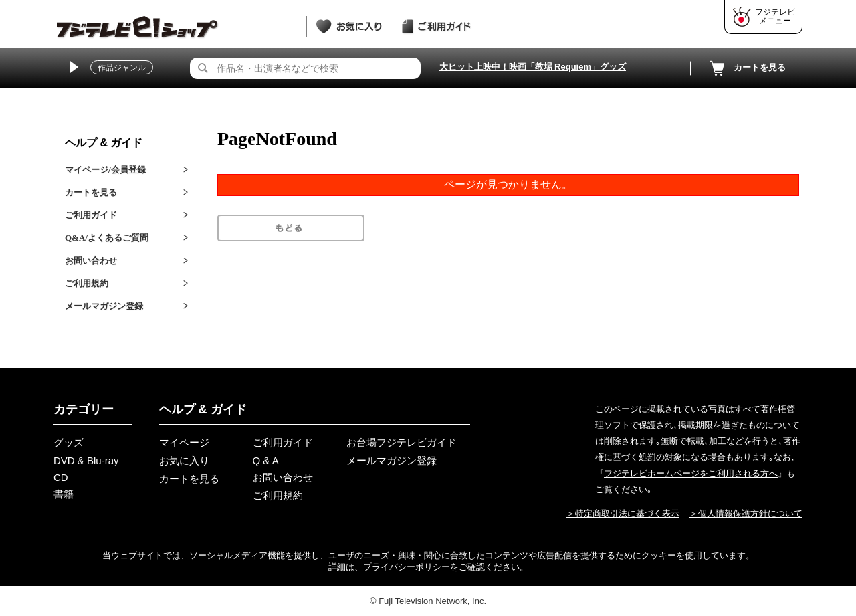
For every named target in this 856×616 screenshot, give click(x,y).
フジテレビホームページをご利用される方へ (691, 473)
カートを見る (746, 68)
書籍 (64, 494)
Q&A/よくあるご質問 (107, 238)
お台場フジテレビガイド (402, 442)
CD (61, 477)
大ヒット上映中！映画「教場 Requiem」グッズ (533, 67)
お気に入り (184, 460)
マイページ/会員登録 (105, 170)
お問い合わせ (91, 261)
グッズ (69, 442)
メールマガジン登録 (104, 306)
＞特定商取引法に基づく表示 (623, 513)
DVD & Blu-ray (86, 460)
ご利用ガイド (91, 215)
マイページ (184, 442)
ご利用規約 (87, 283)
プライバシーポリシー (407, 567)
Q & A (266, 460)
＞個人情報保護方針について (746, 513)
